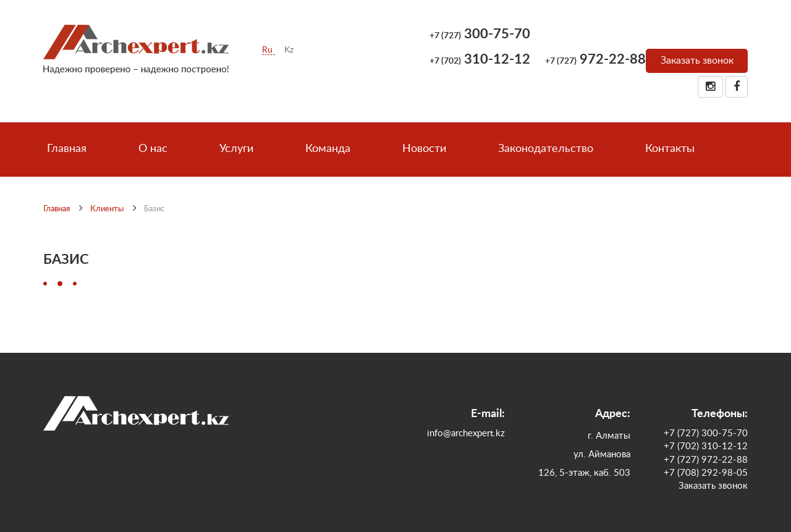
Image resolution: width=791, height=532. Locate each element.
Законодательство (546, 149)
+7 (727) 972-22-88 (706, 460)
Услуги (236, 149)
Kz (289, 50)
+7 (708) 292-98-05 (706, 473)
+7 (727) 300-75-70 (706, 433)
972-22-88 (595, 59)
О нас (153, 149)
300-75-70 (480, 34)
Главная (67, 149)
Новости (424, 149)
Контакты (670, 149)
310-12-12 (480, 59)
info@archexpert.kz (466, 433)
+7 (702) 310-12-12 (706, 446)
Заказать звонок (697, 61)
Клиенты (107, 209)
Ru (269, 50)
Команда (328, 149)
